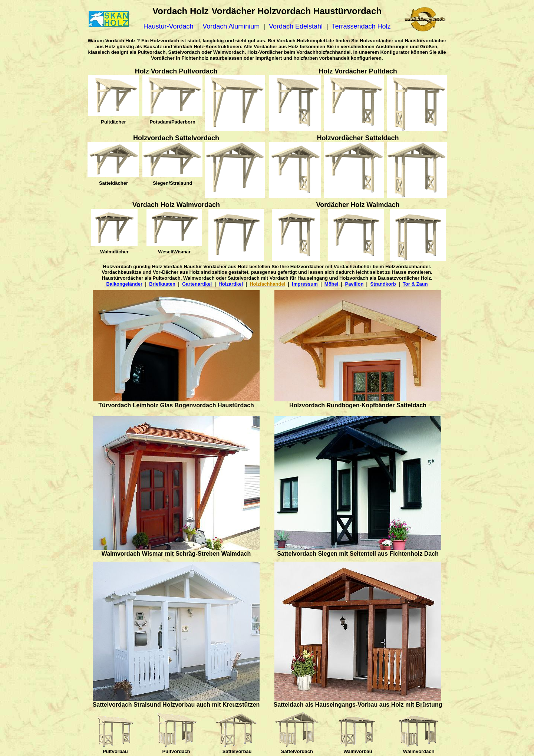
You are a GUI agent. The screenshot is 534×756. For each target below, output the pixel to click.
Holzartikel (231, 284)
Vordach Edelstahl (296, 26)
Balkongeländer (125, 284)
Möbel (332, 284)
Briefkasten (162, 284)
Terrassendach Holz (361, 26)
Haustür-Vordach (168, 26)
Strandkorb (383, 284)
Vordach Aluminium (231, 26)
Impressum (305, 284)
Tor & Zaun (415, 284)
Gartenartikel (197, 284)
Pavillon (354, 284)
